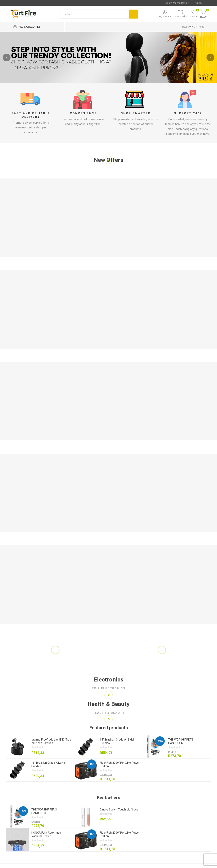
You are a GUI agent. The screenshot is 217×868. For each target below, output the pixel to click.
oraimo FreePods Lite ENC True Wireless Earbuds (51, 741)
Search (133, 14)
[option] (108, 58)
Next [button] (210, 58)
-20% (160, 741)
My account (165, 17)
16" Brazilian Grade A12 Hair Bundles (49, 764)
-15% (92, 764)
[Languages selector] (199, 3)
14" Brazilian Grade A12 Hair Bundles (117, 741)
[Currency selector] (178, 3)
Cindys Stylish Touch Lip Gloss (119, 810)
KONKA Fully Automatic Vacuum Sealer (46, 834)
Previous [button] (7, 58)
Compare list (181, 17)
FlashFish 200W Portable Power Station (120, 764)
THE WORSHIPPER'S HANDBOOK (181, 741)
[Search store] (94, 14)
